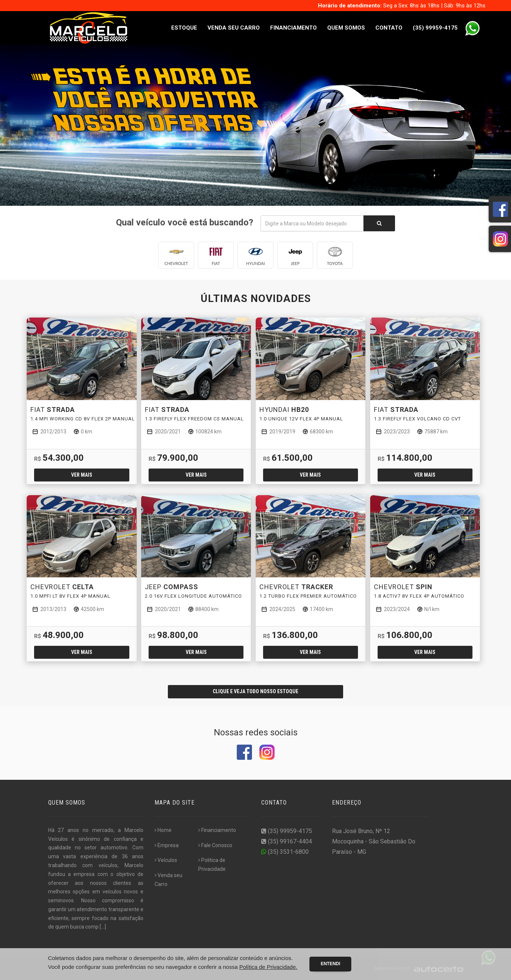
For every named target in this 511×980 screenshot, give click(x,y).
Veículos (166, 860)
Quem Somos (346, 28)
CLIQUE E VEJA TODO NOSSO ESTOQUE (255, 691)
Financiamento (293, 28)
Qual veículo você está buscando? (185, 222)
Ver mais (82, 475)
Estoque (184, 28)
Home (163, 830)
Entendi (330, 964)
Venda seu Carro (234, 28)
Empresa (167, 845)
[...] (103, 927)
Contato (389, 28)
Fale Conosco (215, 845)
